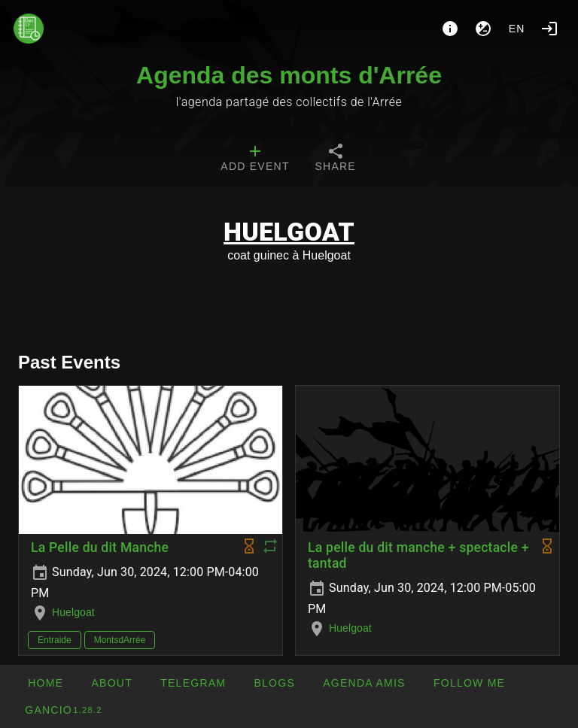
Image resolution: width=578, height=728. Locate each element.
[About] (450, 29)
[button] (364, 683)
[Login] (549, 29)
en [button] (517, 29)
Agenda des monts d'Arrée (289, 75)
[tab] (255, 159)
